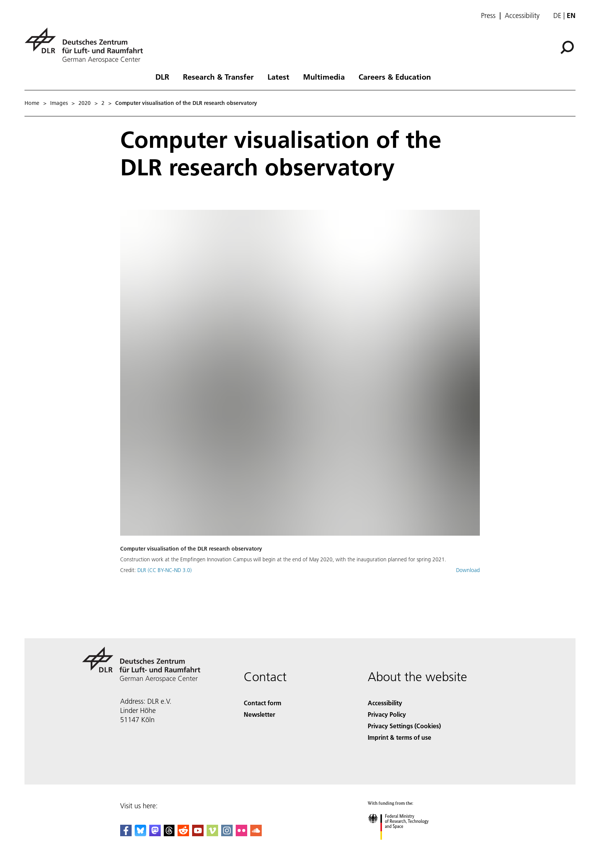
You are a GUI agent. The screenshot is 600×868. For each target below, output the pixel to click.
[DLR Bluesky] (140, 834)
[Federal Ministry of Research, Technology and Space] (405, 846)
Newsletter (259, 714)
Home (32, 103)
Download (468, 570)
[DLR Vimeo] (212, 834)
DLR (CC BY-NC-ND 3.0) (165, 570)
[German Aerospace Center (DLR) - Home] (87, 45)
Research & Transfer (218, 77)
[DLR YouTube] (198, 834)
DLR (162, 77)
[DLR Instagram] (227, 834)
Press (488, 16)
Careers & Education (395, 77)
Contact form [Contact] (262, 703)
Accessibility (522, 16)
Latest (278, 77)
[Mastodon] (155, 834)
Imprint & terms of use (399, 737)
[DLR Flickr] (241, 834)
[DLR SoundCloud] (256, 834)
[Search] (567, 47)
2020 (85, 103)
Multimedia (324, 77)
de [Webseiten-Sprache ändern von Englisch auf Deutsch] (557, 16)
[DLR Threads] (169, 834)
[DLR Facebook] (126, 834)
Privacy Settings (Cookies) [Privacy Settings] (404, 726)
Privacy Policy (387, 714)
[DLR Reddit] (183, 834)
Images (59, 103)
